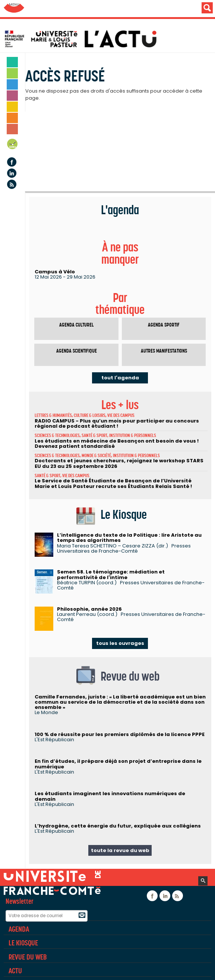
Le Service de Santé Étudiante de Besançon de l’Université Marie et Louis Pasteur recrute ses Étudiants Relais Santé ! (113, 483)
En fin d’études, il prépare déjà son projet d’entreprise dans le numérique (118, 764)
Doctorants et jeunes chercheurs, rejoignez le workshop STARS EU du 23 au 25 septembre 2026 (119, 463)
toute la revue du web (120, 850)
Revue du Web (28, 957)
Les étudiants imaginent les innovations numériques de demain (110, 796)
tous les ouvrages (120, 643)
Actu (15, 971)
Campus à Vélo (55, 272)
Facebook (12, 162)
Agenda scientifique (77, 351)
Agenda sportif (164, 325)
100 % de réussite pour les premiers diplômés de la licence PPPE (120, 734)
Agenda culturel (76, 325)
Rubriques (23, 915)
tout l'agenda (120, 378)
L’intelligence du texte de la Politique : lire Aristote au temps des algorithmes (129, 538)
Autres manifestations (164, 351)
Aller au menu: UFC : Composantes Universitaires (14, 8)
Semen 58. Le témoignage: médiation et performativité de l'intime (111, 574)
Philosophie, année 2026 (89, 609)
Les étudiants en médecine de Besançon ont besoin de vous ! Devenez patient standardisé (117, 444)
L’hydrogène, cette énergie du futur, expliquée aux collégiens (118, 826)
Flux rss (12, 184)
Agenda (13, 145)
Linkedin (12, 173)
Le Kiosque (23, 943)
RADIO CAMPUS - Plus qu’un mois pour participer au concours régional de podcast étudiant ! (117, 423)
